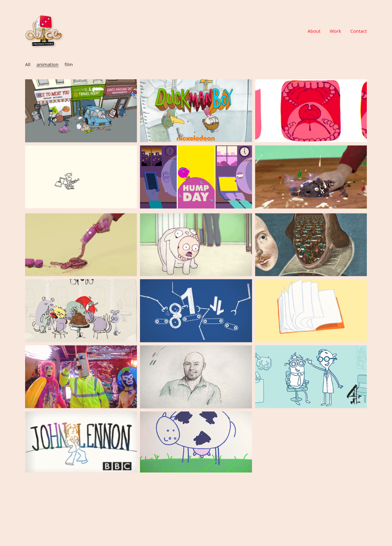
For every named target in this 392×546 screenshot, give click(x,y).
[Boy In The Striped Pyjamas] (196, 383)
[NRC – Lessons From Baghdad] (311, 317)
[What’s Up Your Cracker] (81, 251)
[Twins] (311, 111)
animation (47, 64)
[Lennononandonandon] (81, 449)
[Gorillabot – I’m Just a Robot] (81, 383)
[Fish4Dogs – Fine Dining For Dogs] (81, 317)
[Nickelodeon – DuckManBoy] (196, 111)
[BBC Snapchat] (196, 177)
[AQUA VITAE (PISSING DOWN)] (81, 177)
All (28, 64)
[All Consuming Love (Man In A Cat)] (196, 251)
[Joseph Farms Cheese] (196, 449)
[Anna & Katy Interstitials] (311, 383)
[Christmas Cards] (311, 177)
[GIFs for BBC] (311, 251)
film (69, 64)
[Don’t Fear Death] (81, 111)
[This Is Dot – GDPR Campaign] (196, 317)
